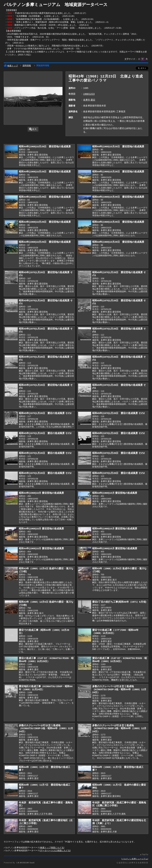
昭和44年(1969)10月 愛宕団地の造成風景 (41, 493)
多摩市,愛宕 (89, 100)
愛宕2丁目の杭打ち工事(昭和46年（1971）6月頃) (119, 602)
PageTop (145, 854)
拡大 (33, 129)
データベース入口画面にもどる (55, 851)
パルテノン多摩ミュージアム (135, 859)
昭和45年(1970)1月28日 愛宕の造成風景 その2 (45, 413)
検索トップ (11, 66)
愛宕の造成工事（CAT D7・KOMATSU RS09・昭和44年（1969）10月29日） (46, 660)
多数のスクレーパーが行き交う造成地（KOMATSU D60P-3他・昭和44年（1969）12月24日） (119, 689)
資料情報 (27, 66)
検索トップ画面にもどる (52, 848)
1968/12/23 (89, 94)
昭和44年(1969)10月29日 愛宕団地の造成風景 (45, 146)
